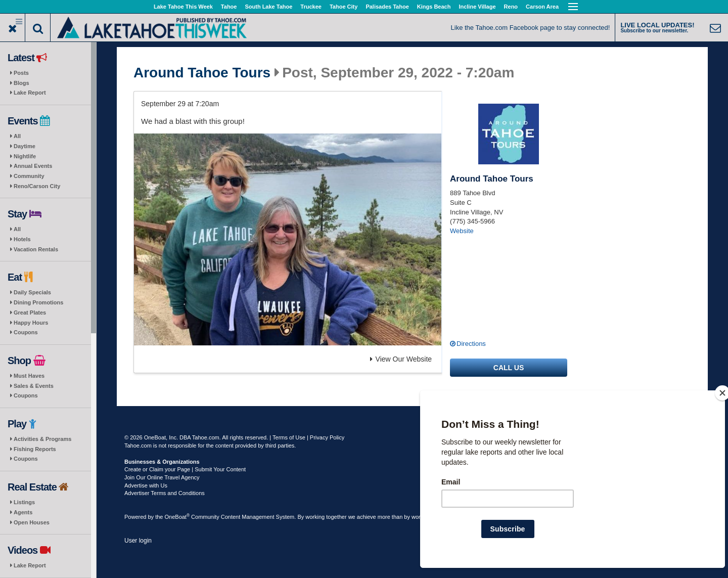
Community (29, 176)
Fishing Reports (35, 449)
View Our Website (401, 359)
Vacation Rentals (36, 249)
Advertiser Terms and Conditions (165, 493)
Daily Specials (32, 292)
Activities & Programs (42, 439)
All (17, 136)
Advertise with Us (146, 485)
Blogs (21, 83)
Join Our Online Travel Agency (162, 477)
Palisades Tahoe (387, 7)
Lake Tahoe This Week (183, 7)
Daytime (25, 146)
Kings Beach (434, 7)
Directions (471, 344)
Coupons (26, 332)
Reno (511, 7)
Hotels (22, 239)
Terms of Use (289, 437)
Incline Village (477, 7)
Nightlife (25, 156)
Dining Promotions (38, 302)
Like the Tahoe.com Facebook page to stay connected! (531, 28)
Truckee (311, 7)
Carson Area (542, 7)
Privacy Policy (327, 437)
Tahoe (229, 7)
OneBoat (177, 517)
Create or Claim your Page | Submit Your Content (185, 469)
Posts (21, 73)
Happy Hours (31, 323)
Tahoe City (344, 7)
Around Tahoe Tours (202, 73)
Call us (509, 368)
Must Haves (29, 376)
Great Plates (30, 313)
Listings (24, 502)
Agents (23, 512)
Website (462, 231)
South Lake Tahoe (268, 7)
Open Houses (32, 522)
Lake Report (30, 93)
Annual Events (33, 166)
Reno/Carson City (37, 186)
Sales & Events (34, 386)
